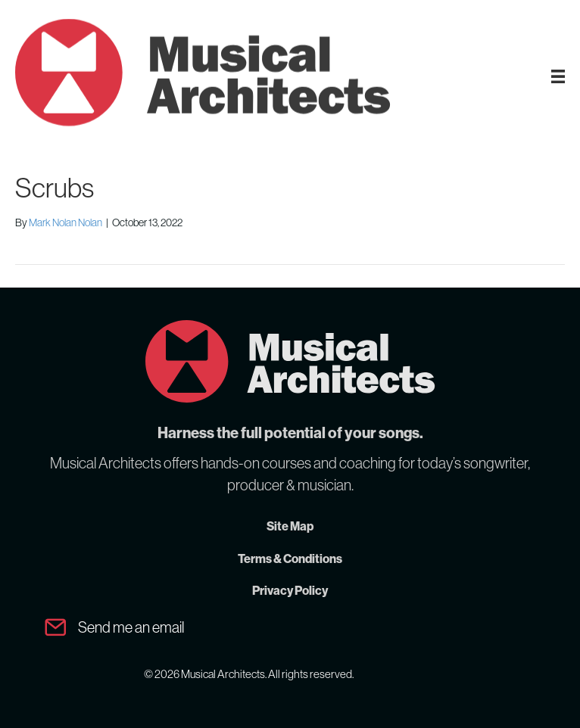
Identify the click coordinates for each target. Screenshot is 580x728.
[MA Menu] (558, 76)
